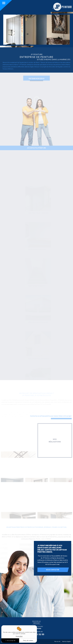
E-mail (57, 564)
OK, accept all (10, 641)
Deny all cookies (28, 641)
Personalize (19, 636)
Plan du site (57, 641)
